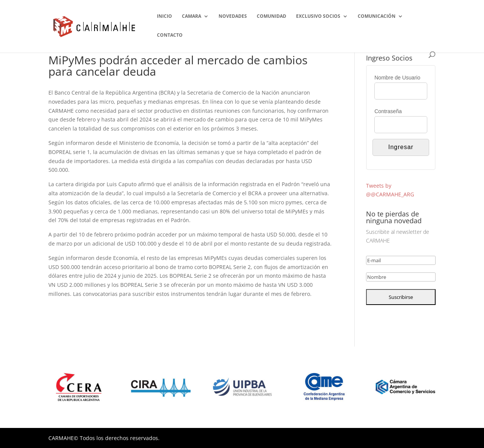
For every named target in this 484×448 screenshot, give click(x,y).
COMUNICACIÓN (377, 16)
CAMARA (192, 16)
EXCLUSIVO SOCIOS (318, 16)
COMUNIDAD (271, 16)
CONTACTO (170, 35)
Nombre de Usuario (397, 78)
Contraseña (388, 111)
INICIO (164, 16)
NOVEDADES (233, 16)
